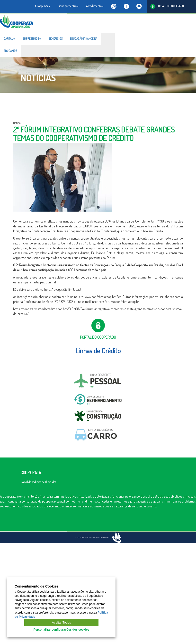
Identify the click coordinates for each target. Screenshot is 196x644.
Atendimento (95, 6)
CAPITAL (9, 39)
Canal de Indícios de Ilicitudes (38, 482)
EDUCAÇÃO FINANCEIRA (83, 39)
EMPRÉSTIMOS (32, 39)
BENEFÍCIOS (56, 39)
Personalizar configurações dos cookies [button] (61, 630)
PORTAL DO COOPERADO (167, 6)
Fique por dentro (68, 6)
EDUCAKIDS (10, 51)
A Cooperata (43, 6)
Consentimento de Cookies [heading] (36, 586)
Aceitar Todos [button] (61, 622)
